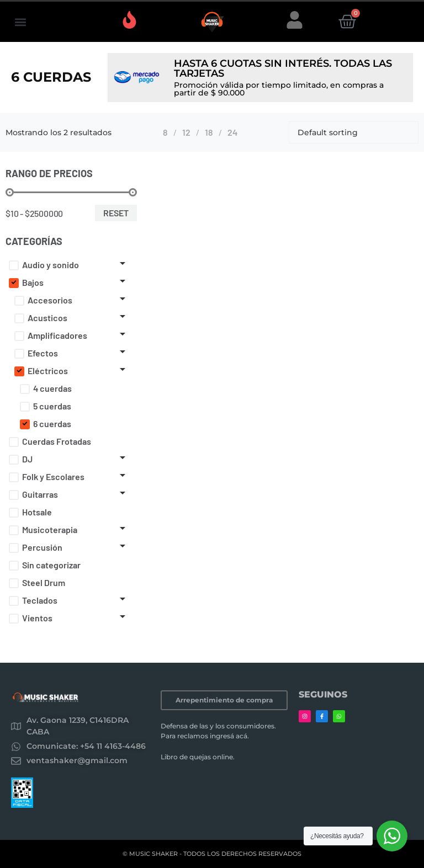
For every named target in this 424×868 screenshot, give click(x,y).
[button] (20, 22)
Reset (116, 213)
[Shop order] (354, 132)
